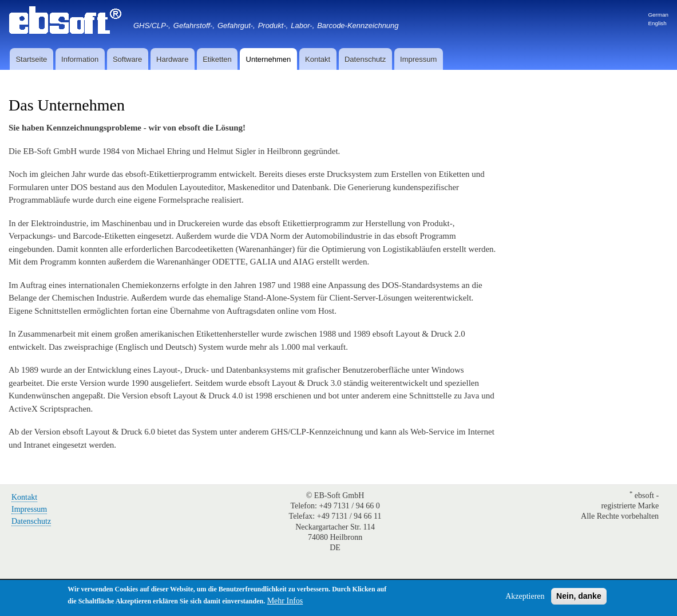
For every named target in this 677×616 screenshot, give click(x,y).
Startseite (31, 59)
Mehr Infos (285, 602)
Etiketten (217, 59)
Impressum (418, 59)
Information (80, 59)
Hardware (172, 59)
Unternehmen (269, 59)
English (657, 23)
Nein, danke (579, 597)
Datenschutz (365, 59)
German (658, 15)
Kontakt (318, 59)
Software (127, 59)
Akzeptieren (525, 597)
